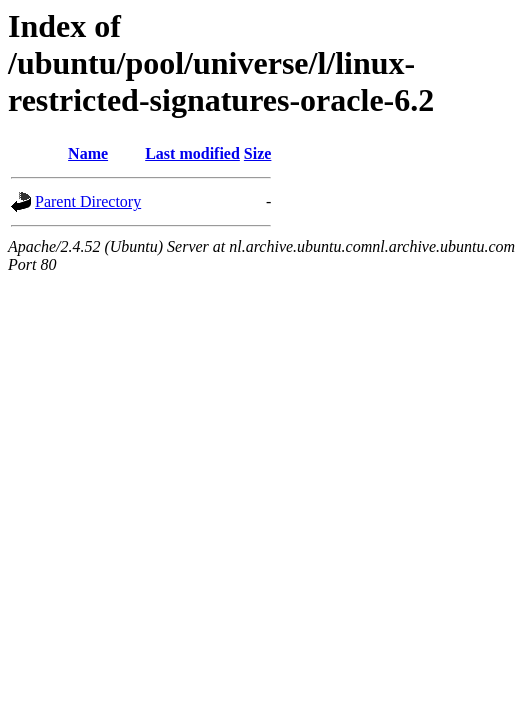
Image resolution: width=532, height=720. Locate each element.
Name (88, 153)
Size (258, 153)
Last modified (192, 153)
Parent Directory (88, 201)
